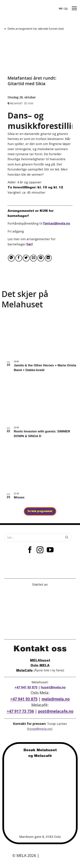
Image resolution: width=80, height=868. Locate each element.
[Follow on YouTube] (50, 550)
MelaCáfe (24, 670)
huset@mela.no (53, 687)
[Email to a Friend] (33, 258)
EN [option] (66, 8)
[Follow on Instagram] (40, 550)
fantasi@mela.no (57, 223)
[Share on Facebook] (19, 258)
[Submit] (67, 537)
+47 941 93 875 (26, 687)
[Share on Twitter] (26, 258)
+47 (20, 711)
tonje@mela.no (40, 729)
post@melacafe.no (56, 711)
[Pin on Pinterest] (41, 258)
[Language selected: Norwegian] (63, 8)
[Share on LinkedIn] (48, 258)
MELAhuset (40, 660)
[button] (74, 8)
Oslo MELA (40, 665)
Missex (19, 497)
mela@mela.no (56, 699)
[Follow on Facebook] (30, 550)
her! (30, 244)
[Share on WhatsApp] (11, 258)
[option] (66, 9)
